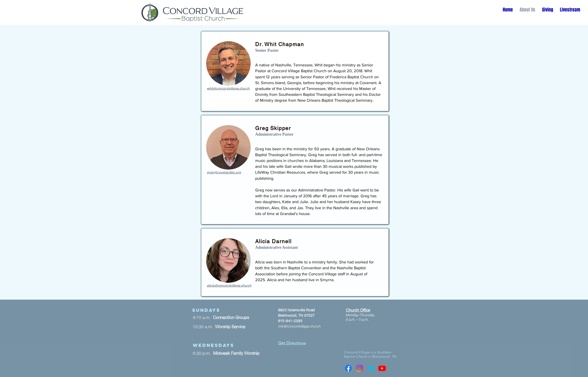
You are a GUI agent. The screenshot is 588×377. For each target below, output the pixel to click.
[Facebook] (348, 368)
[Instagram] (360, 368)
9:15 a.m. (203, 317)
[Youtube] (382, 368)
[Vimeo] (371, 368)
